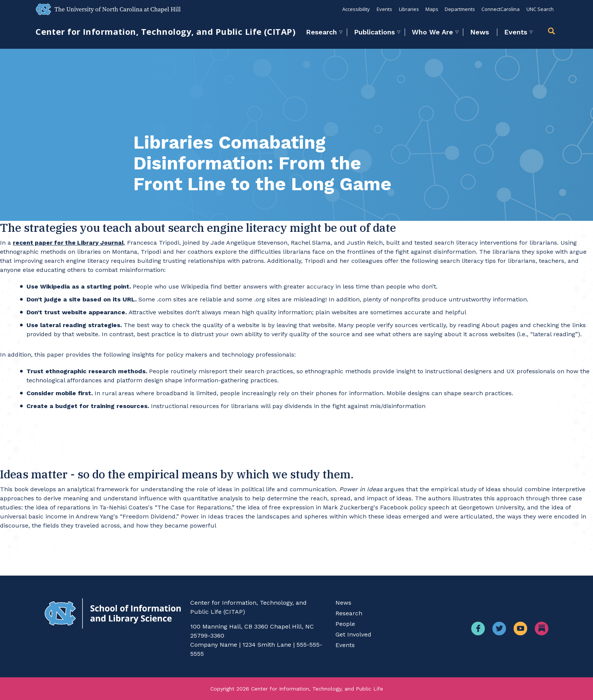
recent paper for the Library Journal (69, 243)
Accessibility (355, 9)
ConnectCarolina (500, 9)
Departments (459, 9)
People (345, 624)
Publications (374, 32)
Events (383, 9)
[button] (553, 32)
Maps (431, 9)
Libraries (407, 9)
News (480, 32)
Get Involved (353, 634)
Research (321, 32)
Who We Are (432, 32)
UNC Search (540, 9)
